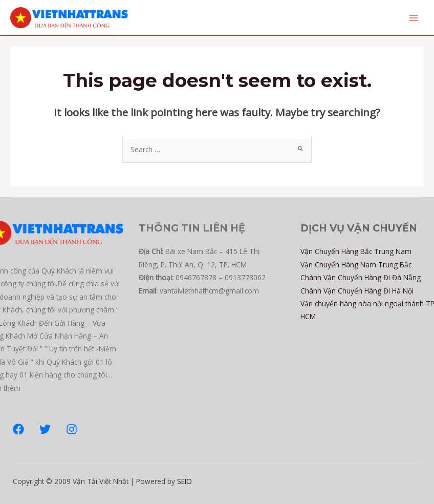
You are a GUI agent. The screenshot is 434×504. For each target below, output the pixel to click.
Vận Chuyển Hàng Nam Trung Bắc (356, 265)
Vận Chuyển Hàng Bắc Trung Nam (356, 251)
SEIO (185, 481)
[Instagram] (72, 429)
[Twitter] (45, 429)
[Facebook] (18, 429)
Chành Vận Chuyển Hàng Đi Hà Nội (357, 291)
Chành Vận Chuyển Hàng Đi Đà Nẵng (361, 277)
